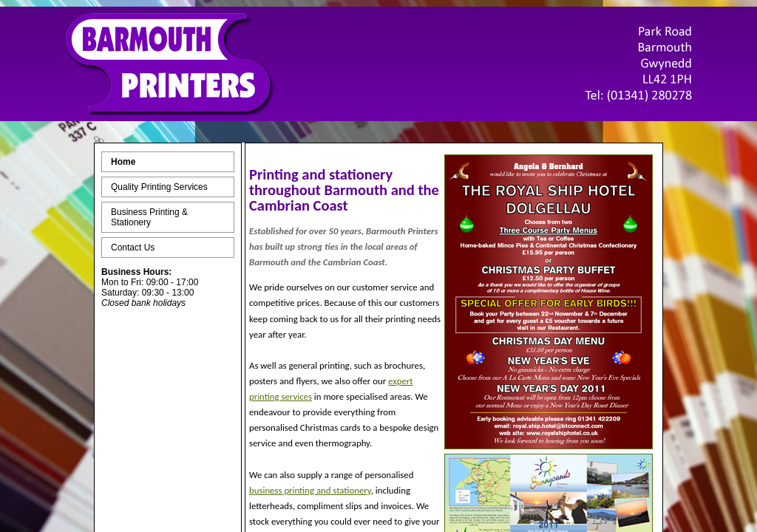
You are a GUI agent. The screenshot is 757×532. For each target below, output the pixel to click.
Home (123, 162)
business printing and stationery (310, 490)
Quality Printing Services (159, 187)
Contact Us (133, 248)
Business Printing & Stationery (149, 217)
